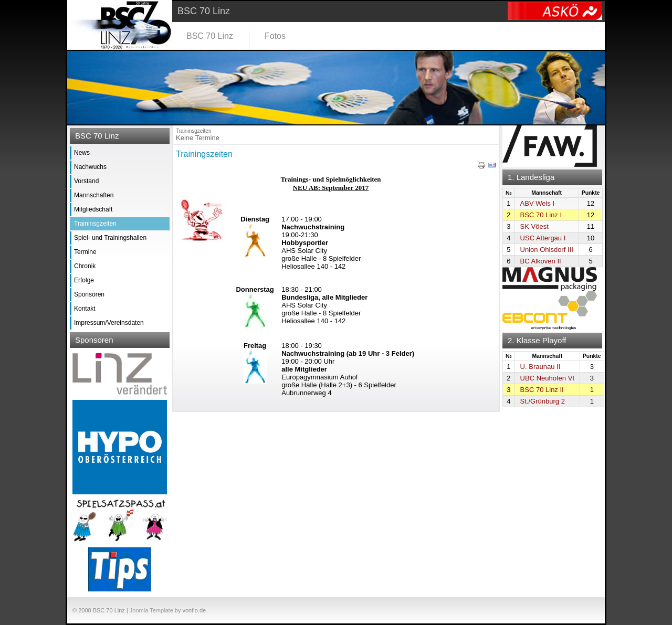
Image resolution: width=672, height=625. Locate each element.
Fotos (275, 36)
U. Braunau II (540, 367)
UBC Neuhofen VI (547, 378)
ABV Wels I (538, 203)
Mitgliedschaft (93, 209)
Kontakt (85, 309)
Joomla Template (151, 610)
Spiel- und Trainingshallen (110, 238)
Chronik (85, 266)
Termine (85, 252)
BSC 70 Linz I (541, 215)
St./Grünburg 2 (543, 401)
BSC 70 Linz (210, 36)
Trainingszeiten (204, 154)
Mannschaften (94, 195)
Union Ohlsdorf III (547, 250)
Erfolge (84, 280)
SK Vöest (534, 226)
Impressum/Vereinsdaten (109, 323)
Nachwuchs (90, 167)
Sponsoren (89, 294)
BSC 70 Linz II (542, 390)
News (82, 153)
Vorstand (86, 181)
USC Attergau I (543, 238)
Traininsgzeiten (95, 224)
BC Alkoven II (541, 261)
